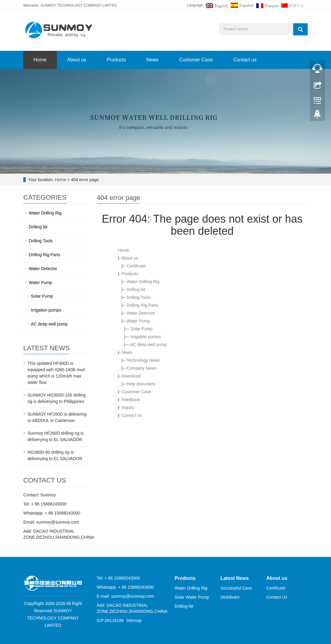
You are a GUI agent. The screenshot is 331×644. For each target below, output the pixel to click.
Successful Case (236, 588)
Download (131, 376)
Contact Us (277, 597)
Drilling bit (136, 289)
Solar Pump (141, 329)
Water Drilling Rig (143, 282)
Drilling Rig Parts (142, 305)
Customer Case (196, 60)
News (152, 60)
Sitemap (134, 620)
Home (40, 60)
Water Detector (141, 313)
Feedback (131, 400)
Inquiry (128, 407)
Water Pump (138, 321)
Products (116, 60)
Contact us (245, 60)
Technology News (143, 360)
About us (77, 60)
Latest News (235, 578)
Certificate (136, 266)
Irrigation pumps (146, 337)
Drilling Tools (138, 297)
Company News (141, 368)
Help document (141, 384)
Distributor (230, 597)
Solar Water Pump (192, 597)
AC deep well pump (148, 345)
